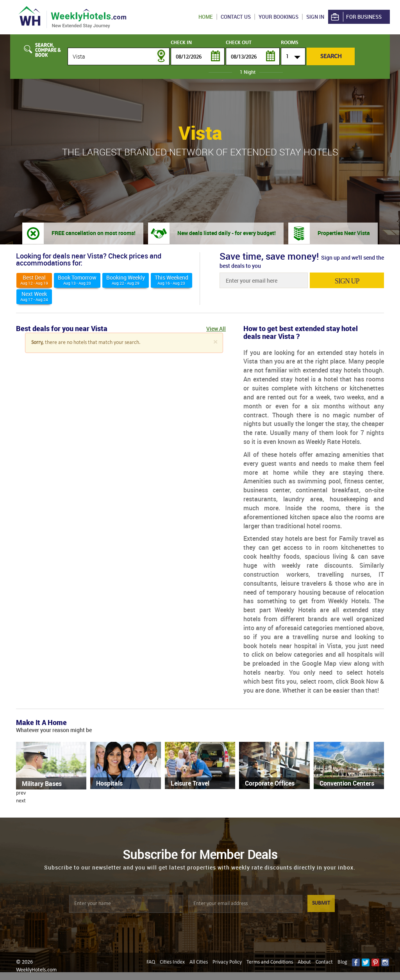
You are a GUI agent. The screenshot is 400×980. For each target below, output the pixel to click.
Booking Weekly (126, 280)
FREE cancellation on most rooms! (94, 233)
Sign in (315, 17)
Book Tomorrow (77, 280)
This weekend (171, 280)
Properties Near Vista (344, 233)
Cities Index (172, 962)
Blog (342, 962)
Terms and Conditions (270, 962)
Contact (324, 962)
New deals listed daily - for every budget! (227, 233)
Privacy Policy (227, 962)
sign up (347, 281)
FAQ (151, 962)
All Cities (199, 962)
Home (206, 17)
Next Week (34, 296)
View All (216, 329)
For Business (356, 17)
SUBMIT (321, 903)
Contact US (236, 17)
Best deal (34, 280)
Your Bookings (279, 17)
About (304, 962)
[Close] (215, 342)
